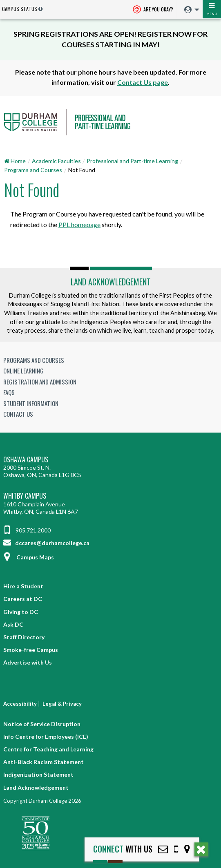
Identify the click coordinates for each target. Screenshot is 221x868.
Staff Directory (24, 637)
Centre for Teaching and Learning (48, 749)
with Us (123, 849)
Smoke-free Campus (31, 650)
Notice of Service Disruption (42, 724)
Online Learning (23, 371)
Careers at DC (23, 599)
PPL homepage (79, 224)
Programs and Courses (33, 170)
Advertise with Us (28, 662)
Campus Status (20, 9)
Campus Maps (29, 557)
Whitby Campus (25, 496)
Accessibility (20, 704)
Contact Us (18, 414)
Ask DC (13, 624)
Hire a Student (23, 586)
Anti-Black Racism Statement (44, 762)
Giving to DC (21, 612)
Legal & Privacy (62, 704)
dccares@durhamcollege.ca (46, 543)
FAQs (9, 392)
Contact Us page (143, 82)
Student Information (31, 403)
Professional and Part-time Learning (132, 161)
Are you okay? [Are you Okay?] (153, 10)
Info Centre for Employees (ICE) (46, 737)
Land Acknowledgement (111, 282)
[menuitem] (190, 10)
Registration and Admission (40, 382)
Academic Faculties (56, 161)
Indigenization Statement (38, 774)
